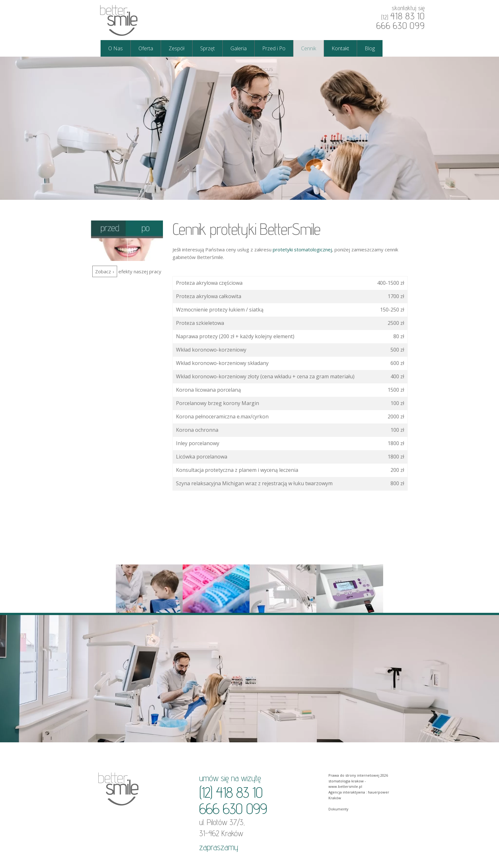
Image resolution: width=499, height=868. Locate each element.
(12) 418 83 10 (231, 792)
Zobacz (103, 271)
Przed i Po (274, 48)
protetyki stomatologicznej (302, 249)
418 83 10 (407, 16)
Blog (370, 48)
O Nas (116, 48)
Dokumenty (338, 809)
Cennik (309, 48)
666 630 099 (400, 25)
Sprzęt (207, 48)
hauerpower (379, 792)
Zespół (177, 48)
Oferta (146, 48)
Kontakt (340, 48)
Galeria (239, 48)
